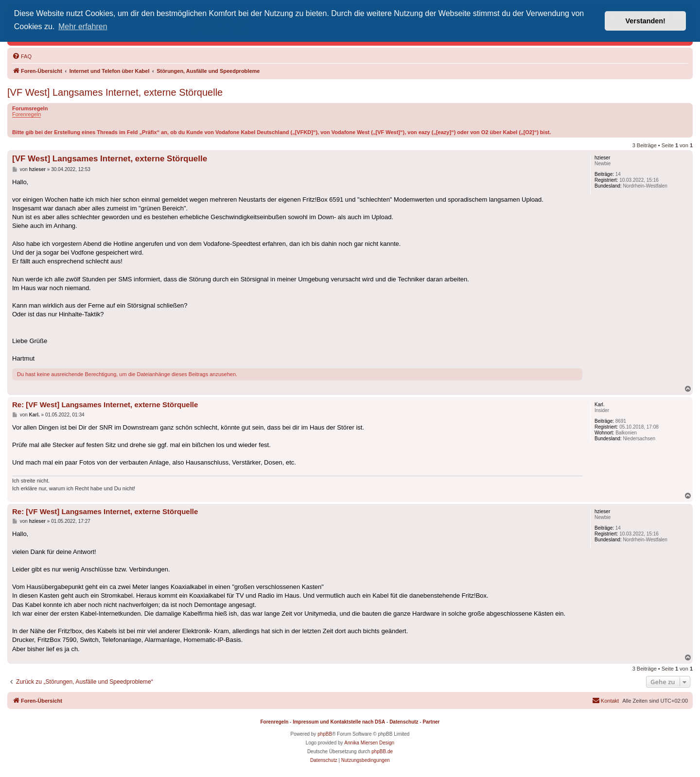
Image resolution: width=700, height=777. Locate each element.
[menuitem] (22, 56)
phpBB (325, 734)
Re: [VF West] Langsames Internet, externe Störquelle (105, 405)
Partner (431, 722)
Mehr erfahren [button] (83, 26)
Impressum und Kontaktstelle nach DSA (339, 722)
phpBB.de (382, 751)
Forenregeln (26, 114)
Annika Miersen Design (369, 743)
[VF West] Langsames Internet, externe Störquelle (115, 92)
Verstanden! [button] (646, 21)
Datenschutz (404, 722)
